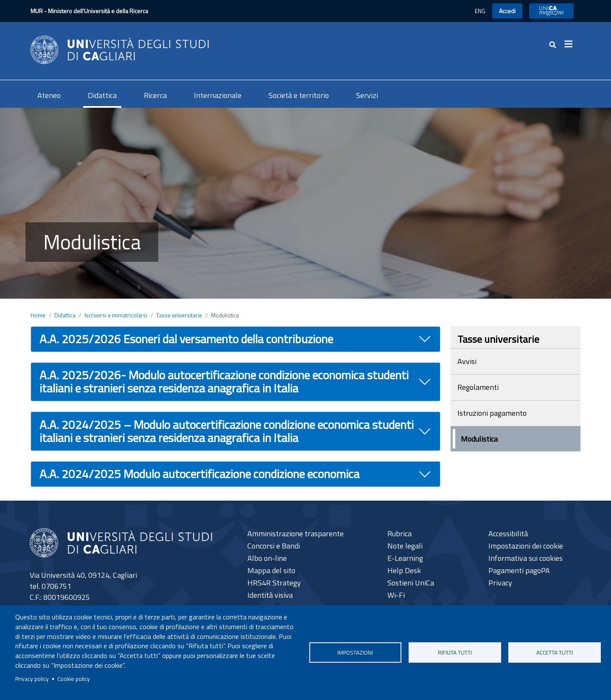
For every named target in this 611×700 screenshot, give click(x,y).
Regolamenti (478, 387)
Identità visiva (270, 595)
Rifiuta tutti (455, 652)
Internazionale (218, 95)
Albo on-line (267, 558)
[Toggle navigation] (571, 44)
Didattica (102, 95)
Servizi (367, 95)
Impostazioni (355, 652)
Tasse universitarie (179, 315)
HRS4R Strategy (274, 583)
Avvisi (467, 361)
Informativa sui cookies (526, 558)
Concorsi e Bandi (274, 546)
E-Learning (405, 558)
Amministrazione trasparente (296, 533)
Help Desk (404, 570)
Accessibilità (508, 533)
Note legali (405, 546)
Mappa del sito (271, 570)
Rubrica (399, 533)
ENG (480, 11)
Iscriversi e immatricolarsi (116, 315)
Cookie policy (74, 679)
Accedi (507, 11)
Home (38, 315)
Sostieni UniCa (411, 583)
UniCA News (551, 11)
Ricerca (155, 95)
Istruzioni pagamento (492, 413)
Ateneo (49, 95)
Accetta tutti (555, 652)
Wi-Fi (396, 595)
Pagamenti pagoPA (519, 570)
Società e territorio (299, 95)
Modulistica (479, 439)
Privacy (500, 583)
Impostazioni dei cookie (526, 546)
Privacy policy (32, 679)
